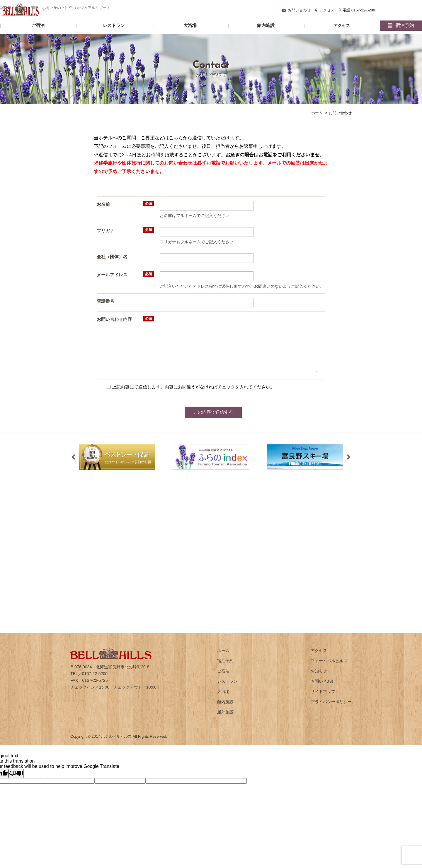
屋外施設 (225, 722)
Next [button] (349, 467)
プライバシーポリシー (331, 712)
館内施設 (239, 35)
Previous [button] (73, 467)
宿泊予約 (335, 35)
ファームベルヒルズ (329, 671)
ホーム (223, 660)
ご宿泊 (95, 35)
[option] (117, 467)
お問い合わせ (229, 8)
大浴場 (191, 35)
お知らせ (319, 681)
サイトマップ (323, 701)
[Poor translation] (16, 784)
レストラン (143, 35)
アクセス (287, 35)
